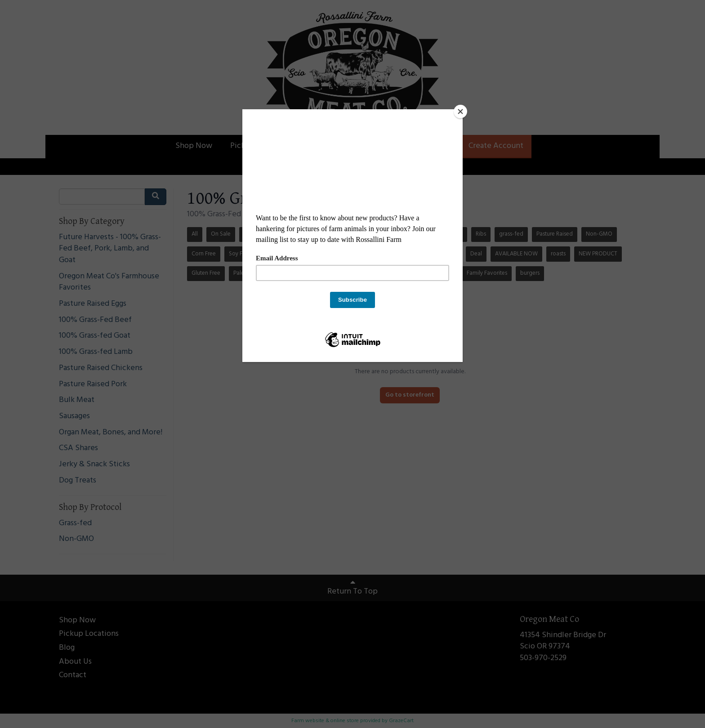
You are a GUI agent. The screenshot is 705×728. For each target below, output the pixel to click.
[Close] (460, 112)
